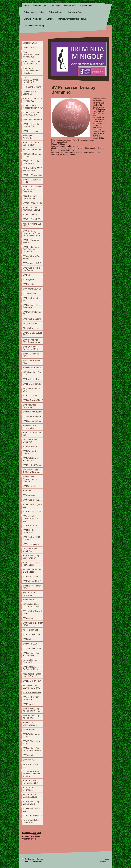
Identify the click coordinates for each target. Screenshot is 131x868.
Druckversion (29, 859)
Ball (94, 109)
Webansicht (105, 861)
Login (107, 859)
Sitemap (40, 859)
